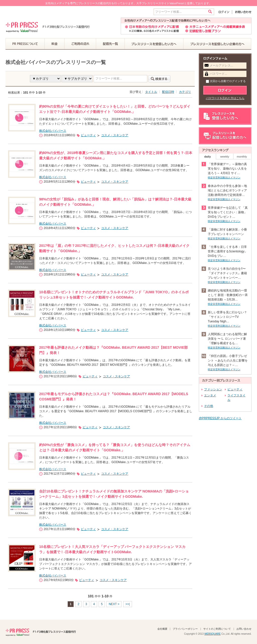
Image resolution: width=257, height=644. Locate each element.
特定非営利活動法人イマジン (224, 177)
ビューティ (88, 135)
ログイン (225, 12)
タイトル (151, 92)
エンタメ (210, 395)
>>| (128, 604)
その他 (209, 406)
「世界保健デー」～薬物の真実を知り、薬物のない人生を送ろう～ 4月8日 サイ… (227, 169)
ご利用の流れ (80, 44)
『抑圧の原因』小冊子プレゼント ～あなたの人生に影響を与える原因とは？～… (228, 361)
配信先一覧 (110, 44)
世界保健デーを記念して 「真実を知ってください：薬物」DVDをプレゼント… (228, 212)
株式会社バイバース (53, 131)
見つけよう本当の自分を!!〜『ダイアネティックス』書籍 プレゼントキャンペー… (227, 273)
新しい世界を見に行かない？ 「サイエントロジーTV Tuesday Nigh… (227, 317)
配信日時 (168, 92)
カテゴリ (185, 92)
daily (208, 156)
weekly (225, 156)
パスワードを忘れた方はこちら (225, 98)
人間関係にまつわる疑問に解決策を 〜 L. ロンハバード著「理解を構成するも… (227, 339)
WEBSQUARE (212, 634)
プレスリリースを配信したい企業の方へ (217, 44)
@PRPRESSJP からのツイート (220, 418)
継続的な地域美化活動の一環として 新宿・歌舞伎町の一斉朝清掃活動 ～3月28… (228, 295)
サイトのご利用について (217, 629)
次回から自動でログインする (226, 81)
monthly (242, 156)
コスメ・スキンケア (115, 135)
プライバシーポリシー (185, 629)
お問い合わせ (242, 12)
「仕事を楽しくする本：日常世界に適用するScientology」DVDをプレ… (228, 251)
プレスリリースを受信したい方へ (154, 44)
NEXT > (114, 604)
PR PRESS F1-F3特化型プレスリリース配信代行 (41, 632)
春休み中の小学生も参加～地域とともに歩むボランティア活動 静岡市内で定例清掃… (227, 190)
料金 (55, 44)
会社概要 (162, 629)
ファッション (213, 389)
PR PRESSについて (25, 44)
